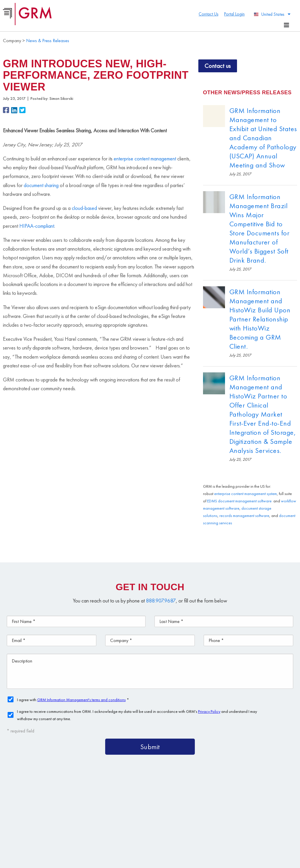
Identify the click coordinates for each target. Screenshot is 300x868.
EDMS (212, 501)
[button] (7, 111)
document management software (245, 501)
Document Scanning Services (187, 809)
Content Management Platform (134, 795)
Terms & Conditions (143, 852)
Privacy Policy (173, 852)
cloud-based (84, 208)
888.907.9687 (161, 601)
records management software (244, 516)
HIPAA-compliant (37, 226)
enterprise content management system (246, 494)
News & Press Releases (48, 41)
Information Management (127, 822)
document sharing (41, 185)
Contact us (218, 66)
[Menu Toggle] (287, 25)
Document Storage (120, 809)
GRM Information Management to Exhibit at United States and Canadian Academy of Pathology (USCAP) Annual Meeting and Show (263, 138)
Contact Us (182, 822)
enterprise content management (145, 159)
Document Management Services (221, 795)
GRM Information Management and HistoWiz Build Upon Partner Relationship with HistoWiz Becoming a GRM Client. (260, 319)
